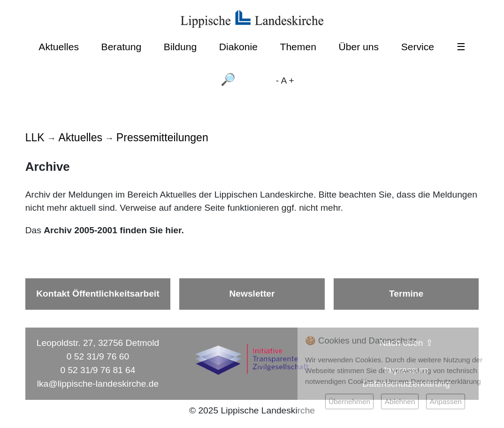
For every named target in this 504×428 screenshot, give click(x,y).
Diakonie (238, 47)
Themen (298, 47)
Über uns (359, 47)
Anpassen (445, 401)
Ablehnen (400, 401)
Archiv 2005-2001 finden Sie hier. (115, 230)
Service (418, 47)
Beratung (122, 47)
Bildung (180, 47)
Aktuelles (59, 47)
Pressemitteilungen (162, 138)
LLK (35, 138)
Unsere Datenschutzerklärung (433, 381)
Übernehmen (349, 401)
